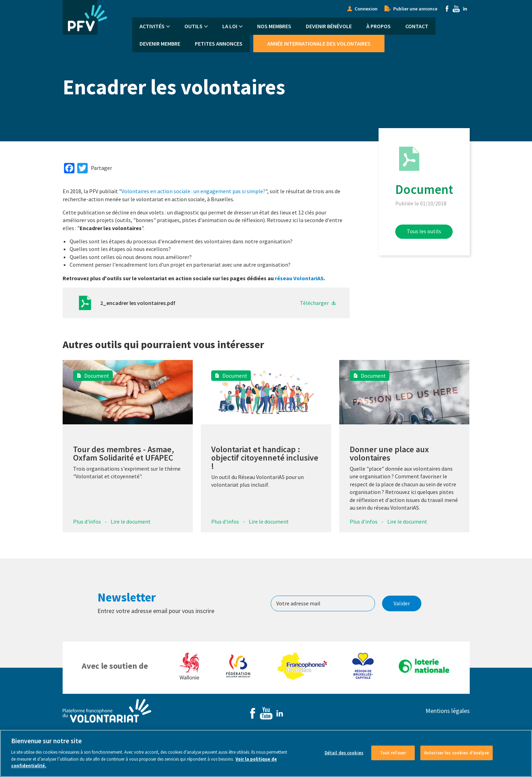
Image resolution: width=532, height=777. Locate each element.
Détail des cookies (344, 762)
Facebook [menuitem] (447, 9)
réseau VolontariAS (299, 278)
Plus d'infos (87, 521)
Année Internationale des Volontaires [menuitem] (319, 44)
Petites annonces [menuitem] (219, 44)
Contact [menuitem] (417, 26)
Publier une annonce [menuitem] (415, 9)
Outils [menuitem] (193, 26)
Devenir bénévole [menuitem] (329, 26)
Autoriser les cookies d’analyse (456, 762)
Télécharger (314, 303)
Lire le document (131, 521)
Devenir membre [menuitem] (160, 44)
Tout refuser (393, 762)
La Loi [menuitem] (230, 26)
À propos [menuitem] (379, 26)
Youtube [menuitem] (456, 9)
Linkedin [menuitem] (465, 9)
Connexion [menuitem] (366, 9)
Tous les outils (424, 231)
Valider (402, 603)
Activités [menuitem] (152, 26)
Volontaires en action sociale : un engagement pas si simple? (193, 191)
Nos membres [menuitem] (274, 26)
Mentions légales (448, 711)
